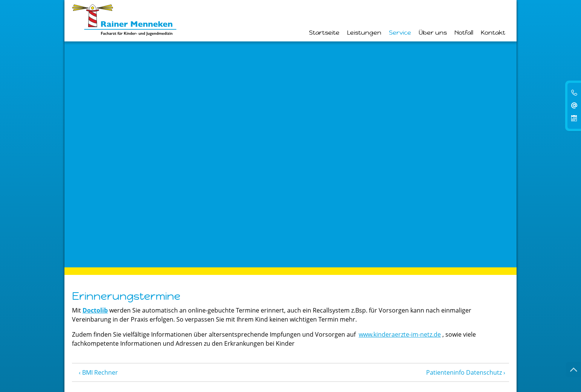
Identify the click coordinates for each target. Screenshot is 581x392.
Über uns (433, 33)
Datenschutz (156, 369)
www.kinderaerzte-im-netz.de (400, 109)
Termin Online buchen (290, 337)
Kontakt (493, 33)
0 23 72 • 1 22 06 (105, 304)
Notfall (464, 33)
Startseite (324, 33)
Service (400, 33)
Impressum (116, 369)
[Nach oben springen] (573, 369)
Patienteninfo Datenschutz (464, 147)
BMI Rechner (100, 147)
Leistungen (364, 33)
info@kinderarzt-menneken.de (115, 322)
